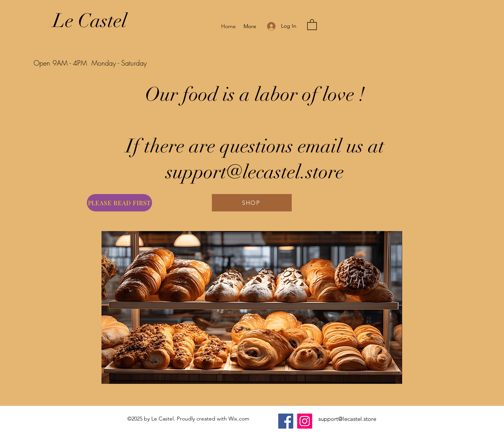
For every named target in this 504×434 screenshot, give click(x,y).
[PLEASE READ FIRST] (119, 203)
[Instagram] (305, 421)
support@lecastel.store (347, 419)
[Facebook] (286, 421)
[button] (312, 24)
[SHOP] (252, 203)
